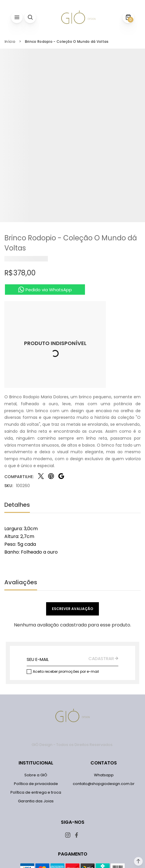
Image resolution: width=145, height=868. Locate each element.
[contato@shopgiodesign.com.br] (104, 784)
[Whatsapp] (104, 775)
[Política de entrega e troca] (36, 793)
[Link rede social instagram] (68, 835)
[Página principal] (78, 17)
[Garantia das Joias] (36, 801)
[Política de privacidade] (36, 784)
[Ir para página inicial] (10, 42)
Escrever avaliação (72, 609)
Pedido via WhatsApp (49, 290)
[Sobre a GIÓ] (36, 775)
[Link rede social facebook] (77, 835)
